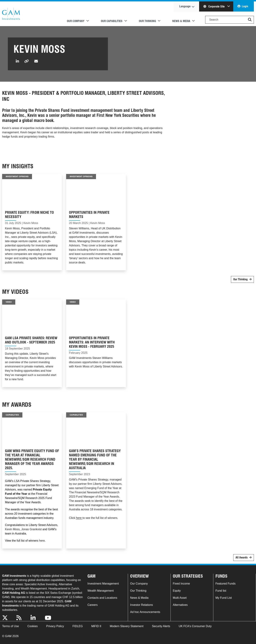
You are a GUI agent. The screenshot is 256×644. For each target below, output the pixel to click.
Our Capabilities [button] (112, 21)
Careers (93, 605)
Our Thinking (240, 279)
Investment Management (103, 584)
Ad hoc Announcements (145, 612)
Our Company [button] (76, 21)
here (42, 541)
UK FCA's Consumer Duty (195, 626)
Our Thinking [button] (147, 21)
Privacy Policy (55, 626)
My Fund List (224, 598)
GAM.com (11, 14)
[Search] (230, 20)
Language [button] (185, 6)
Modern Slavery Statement (126, 626)
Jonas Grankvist (32, 529)
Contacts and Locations (102, 598)
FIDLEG (78, 626)
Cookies (33, 626)
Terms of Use (10, 626)
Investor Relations (142, 605)
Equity (177, 591)
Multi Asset (180, 598)
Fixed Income (181, 584)
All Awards (242, 557)
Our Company (139, 584)
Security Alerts (161, 626)
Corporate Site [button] (214, 6)
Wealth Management (101, 591)
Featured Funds (226, 584)
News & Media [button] (181, 21)
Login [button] (245, 6)
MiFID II (96, 626)
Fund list (221, 591)
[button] (250, 20)
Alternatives (180, 605)
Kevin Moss (12, 529)
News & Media (139, 598)
